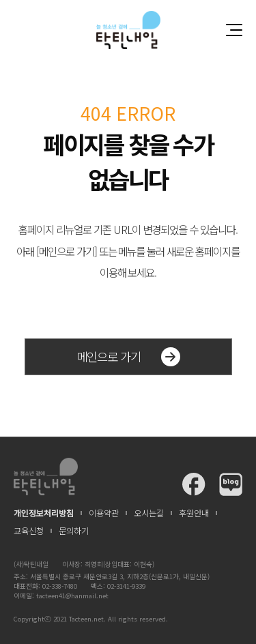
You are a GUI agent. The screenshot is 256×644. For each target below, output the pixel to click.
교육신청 (29, 531)
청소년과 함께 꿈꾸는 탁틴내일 (128, 30)
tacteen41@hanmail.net (72, 596)
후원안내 (194, 513)
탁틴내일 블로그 (231, 484)
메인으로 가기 (128, 357)
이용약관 (104, 513)
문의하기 (74, 531)
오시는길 (149, 513)
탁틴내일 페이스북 (194, 484)
